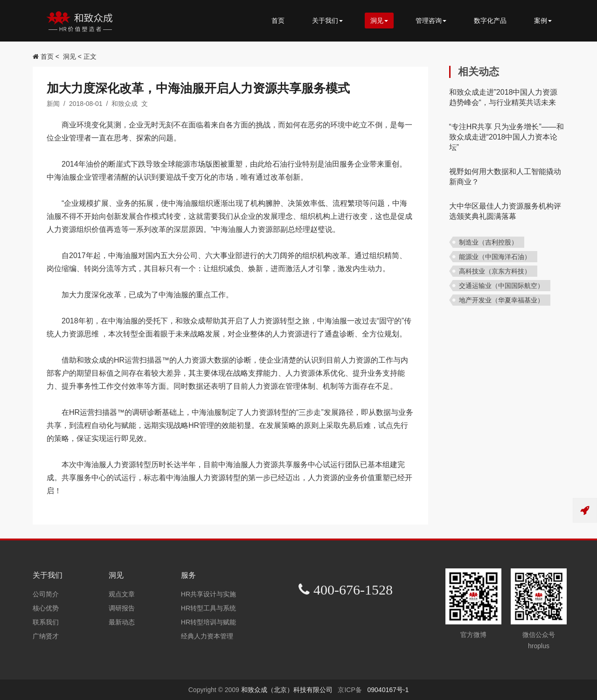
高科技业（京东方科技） (495, 271)
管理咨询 (431, 21)
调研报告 (122, 608)
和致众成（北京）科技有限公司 (288, 690)
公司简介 (46, 594)
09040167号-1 (388, 690)
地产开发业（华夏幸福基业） (501, 300)
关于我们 (327, 21)
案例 (543, 21)
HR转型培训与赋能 (208, 622)
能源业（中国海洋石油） (495, 257)
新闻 (53, 104)
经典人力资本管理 (207, 636)
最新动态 (122, 622)
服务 (188, 575)
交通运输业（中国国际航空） (501, 286)
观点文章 (122, 594)
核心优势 (46, 608)
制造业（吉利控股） (488, 242)
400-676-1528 (351, 589)
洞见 (379, 21)
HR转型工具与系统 (208, 608)
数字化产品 (490, 21)
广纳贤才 (46, 636)
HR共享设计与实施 (208, 594)
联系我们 (46, 622)
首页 (278, 21)
